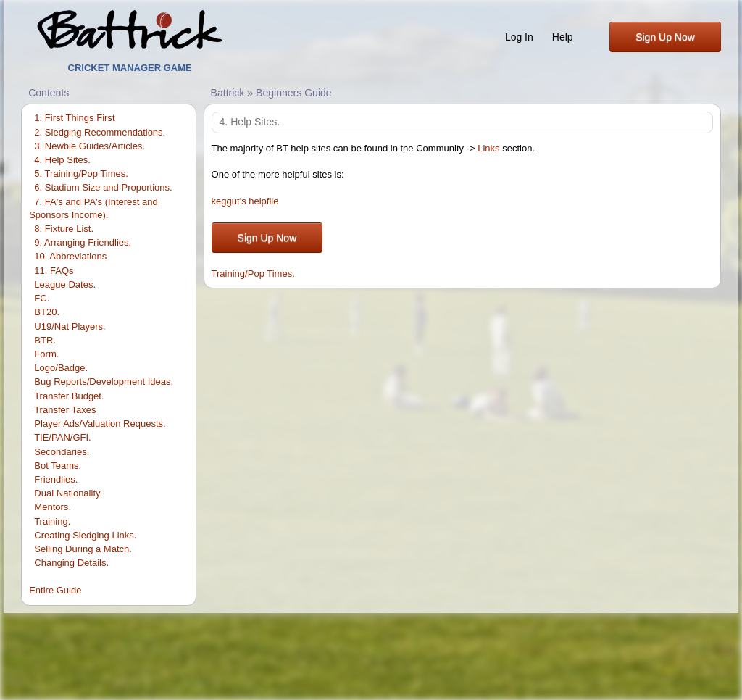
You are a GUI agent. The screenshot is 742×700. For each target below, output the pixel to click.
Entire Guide (55, 590)
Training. (52, 521)
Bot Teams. (58, 466)
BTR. (45, 340)
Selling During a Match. (83, 549)
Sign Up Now (665, 37)
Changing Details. (71, 563)
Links (488, 148)
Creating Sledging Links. (85, 535)
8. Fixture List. (64, 229)
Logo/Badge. (61, 368)
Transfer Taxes (65, 410)
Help (563, 37)
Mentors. (53, 507)
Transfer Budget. (69, 396)
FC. (42, 298)
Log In (519, 37)
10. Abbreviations (70, 256)
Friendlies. (56, 479)
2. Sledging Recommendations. (100, 132)
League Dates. (65, 284)
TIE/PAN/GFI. (63, 437)
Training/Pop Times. (253, 274)
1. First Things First (74, 118)
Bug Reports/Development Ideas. (104, 382)
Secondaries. (62, 452)
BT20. (47, 312)
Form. (46, 354)
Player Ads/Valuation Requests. (100, 424)
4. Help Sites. (62, 160)
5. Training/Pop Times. (81, 174)
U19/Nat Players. (70, 326)
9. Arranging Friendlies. (83, 242)
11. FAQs (54, 271)
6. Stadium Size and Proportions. (103, 187)
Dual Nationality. (68, 493)
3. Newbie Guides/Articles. (89, 146)
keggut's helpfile (245, 201)
